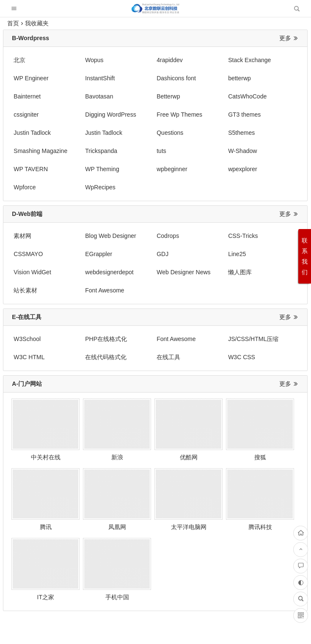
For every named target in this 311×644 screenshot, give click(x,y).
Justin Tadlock (91, 115)
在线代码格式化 (34, 303)
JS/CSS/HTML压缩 (213, 284)
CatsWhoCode (91, 96)
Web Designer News (40, 236)
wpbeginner (87, 151)
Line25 (139, 218)
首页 (13, 23)
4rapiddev (143, 60)
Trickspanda (88, 133)
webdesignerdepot (270, 218)
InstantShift (28, 78)
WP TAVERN (263, 133)
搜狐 (214, 393)
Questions (202, 115)
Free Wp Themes (269, 96)
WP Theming (30, 151)
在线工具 (84, 303)
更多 (289, 38)
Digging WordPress (214, 96)
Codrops (141, 199)
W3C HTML (262, 284)
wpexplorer (144, 151)
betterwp (141, 78)
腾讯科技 (155, 453)
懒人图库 (84, 236)
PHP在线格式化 (93, 284)
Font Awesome (208, 236)
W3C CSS (143, 303)
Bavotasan (260, 78)
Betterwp (25, 96)
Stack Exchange (210, 60)
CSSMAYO (261, 199)
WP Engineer (264, 60)
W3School (27, 284)
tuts (135, 133)
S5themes (260, 115)
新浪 (97, 393)
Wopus (81, 60)
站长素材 (142, 236)
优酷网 (155, 393)
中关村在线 (39, 393)
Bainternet (202, 78)
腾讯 (272, 393)
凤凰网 (39, 453)
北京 (19, 60)
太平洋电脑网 (97, 453)
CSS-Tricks (203, 199)
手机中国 (272, 453)
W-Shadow (203, 133)
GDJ (78, 218)
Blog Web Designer (97, 199)
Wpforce (199, 151)
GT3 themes (30, 115)
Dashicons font (92, 78)
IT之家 (213, 453)
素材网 (22, 199)
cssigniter (142, 96)
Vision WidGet (207, 218)
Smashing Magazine (40, 133)
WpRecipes (261, 151)
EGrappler (27, 218)
